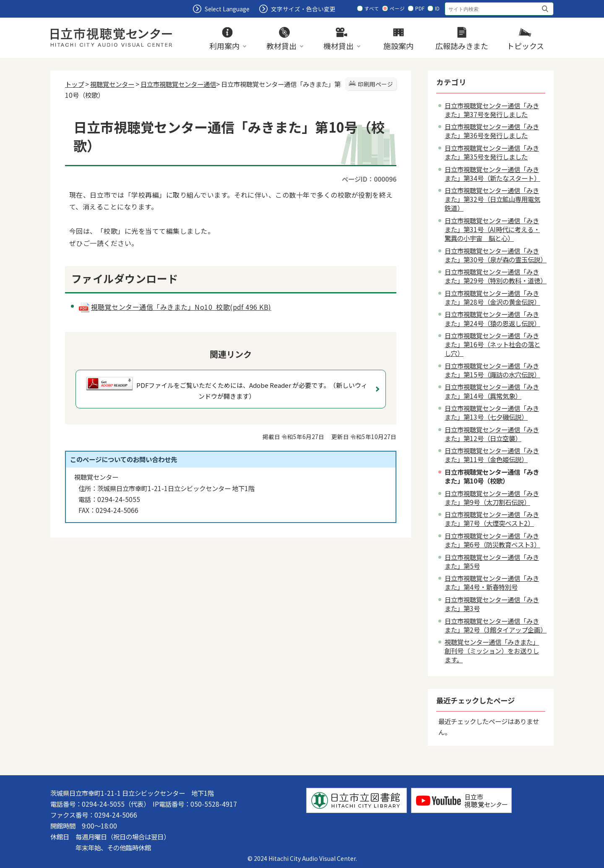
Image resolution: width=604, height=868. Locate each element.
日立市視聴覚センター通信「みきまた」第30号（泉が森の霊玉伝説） (496, 255)
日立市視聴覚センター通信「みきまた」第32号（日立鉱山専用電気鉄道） (492, 199)
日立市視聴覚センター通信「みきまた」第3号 (492, 604)
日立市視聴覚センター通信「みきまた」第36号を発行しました (492, 131)
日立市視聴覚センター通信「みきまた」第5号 (492, 561)
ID (437, 8)
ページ (397, 8)
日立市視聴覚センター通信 (178, 84)
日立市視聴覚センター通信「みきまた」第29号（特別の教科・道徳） (496, 276)
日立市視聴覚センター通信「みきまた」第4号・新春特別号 (492, 582)
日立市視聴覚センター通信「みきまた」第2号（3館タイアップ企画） (496, 625)
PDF (420, 8)
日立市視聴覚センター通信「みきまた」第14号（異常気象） (492, 391)
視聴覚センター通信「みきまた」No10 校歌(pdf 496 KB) (175, 307)
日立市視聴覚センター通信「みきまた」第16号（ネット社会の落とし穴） (492, 344)
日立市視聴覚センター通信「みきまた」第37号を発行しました (492, 110)
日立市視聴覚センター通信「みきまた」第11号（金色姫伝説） (492, 455)
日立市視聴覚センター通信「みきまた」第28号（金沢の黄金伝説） (492, 297)
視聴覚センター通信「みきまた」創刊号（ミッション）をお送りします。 (492, 651)
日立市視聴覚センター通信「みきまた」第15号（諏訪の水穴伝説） (492, 370)
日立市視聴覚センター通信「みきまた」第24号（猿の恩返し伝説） (492, 318)
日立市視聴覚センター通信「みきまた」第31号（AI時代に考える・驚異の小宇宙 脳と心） (492, 229)
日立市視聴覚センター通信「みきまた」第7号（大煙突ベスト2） (492, 519)
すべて (372, 8)
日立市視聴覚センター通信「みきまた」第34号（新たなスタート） (492, 174)
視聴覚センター (112, 84)
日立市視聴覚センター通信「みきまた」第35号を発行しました (492, 152)
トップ (74, 84)
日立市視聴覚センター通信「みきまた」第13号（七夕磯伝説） (492, 412)
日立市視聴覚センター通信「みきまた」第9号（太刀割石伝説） (492, 498)
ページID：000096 (369, 179)
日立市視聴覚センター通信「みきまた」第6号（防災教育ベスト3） (492, 540)
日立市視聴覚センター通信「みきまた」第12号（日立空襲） (492, 434)
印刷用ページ (375, 84)
